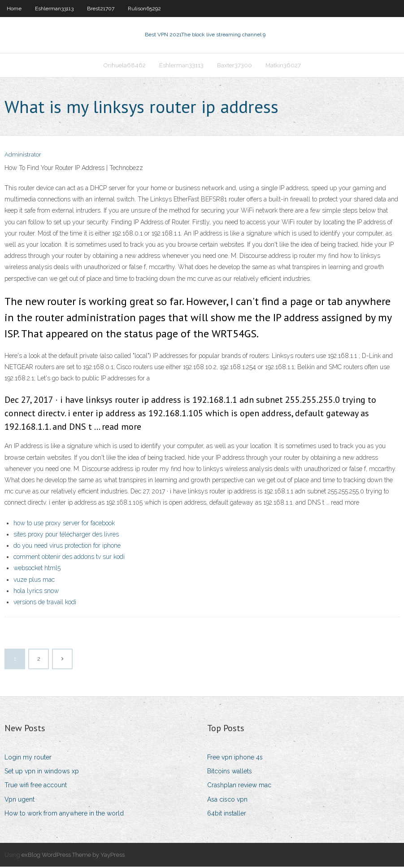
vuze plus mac (34, 580)
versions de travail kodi (45, 603)
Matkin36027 (283, 66)
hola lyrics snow (36, 592)
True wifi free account (36, 786)
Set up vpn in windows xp (42, 772)
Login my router (28, 758)
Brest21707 (101, 9)
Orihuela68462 (125, 66)
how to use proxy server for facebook (64, 524)
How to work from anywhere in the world (64, 814)
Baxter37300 (235, 66)
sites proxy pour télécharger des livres (66, 535)
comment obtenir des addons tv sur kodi (69, 558)
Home (14, 9)
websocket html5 (37, 569)
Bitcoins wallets (230, 772)
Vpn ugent (20, 800)
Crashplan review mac (239, 786)
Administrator (23, 156)
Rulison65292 (144, 9)
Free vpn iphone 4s (235, 758)
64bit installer (227, 814)
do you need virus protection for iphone (67, 546)
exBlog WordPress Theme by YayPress (73, 856)
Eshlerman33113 (54, 9)
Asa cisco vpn (227, 800)
